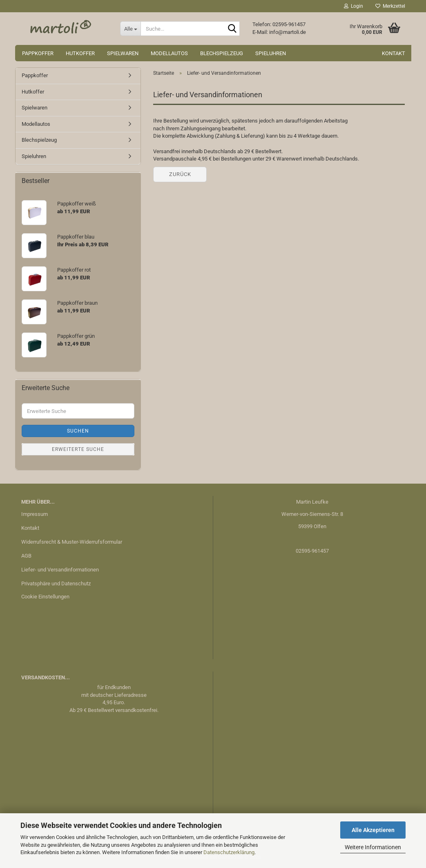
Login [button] (354, 6)
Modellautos (169, 53)
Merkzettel (390, 6)
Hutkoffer (80, 53)
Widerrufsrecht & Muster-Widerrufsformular (72, 542)
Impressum (35, 514)
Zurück (180, 174)
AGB (26, 556)
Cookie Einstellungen (45, 597)
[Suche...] (130, 29)
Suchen (78, 431)
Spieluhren (271, 53)
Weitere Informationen (373, 847)
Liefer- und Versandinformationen (60, 570)
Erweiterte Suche (78, 449)
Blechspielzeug (222, 53)
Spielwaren (123, 53)
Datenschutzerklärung (229, 852)
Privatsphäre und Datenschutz (56, 584)
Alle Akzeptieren (373, 830)
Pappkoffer (38, 53)
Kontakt (394, 53)
